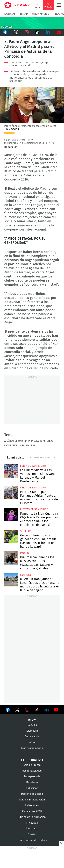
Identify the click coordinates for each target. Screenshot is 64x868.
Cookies (32, 834)
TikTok (37, 32)
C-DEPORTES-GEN (32, 23)
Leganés (26, 575)
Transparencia (32, 777)
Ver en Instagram (27, 710)
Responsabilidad (32, 771)
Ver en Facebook (8, 710)
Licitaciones (32, 805)
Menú (59, 5)
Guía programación (32, 748)
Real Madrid (28, 446)
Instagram (27, 32)
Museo (25, 553)
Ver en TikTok (37, 710)
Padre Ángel (11, 446)
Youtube (59, 32)
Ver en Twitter (17, 710)
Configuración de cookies (32, 840)
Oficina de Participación (32, 817)
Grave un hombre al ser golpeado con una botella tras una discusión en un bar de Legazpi (11, 536)
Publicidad (32, 788)
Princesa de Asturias (41, 441)
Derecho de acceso (32, 794)
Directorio (32, 782)
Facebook (5, 32)
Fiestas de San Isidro (34, 509)
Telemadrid (32, 731)
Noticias (10, 14)
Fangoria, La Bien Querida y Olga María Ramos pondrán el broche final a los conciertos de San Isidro (11, 514)
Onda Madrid (41, 14)
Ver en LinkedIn (47, 710)
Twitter (16, 32)
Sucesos (26, 531)
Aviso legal (32, 829)
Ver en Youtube (56, 710)
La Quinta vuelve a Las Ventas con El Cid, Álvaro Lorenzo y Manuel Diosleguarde (11, 471)
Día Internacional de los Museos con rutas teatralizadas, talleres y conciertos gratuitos (11, 558)
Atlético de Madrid (15, 441)
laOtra (32, 742)
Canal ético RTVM (32, 811)
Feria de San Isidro (33, 466)
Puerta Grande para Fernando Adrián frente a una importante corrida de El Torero (11, 493)
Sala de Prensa (32, 765)
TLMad (24, 14)
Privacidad (32, 823)
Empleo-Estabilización (32, 800)
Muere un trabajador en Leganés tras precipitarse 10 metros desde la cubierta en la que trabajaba (11, 580)
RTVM (32, 720)
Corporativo (32, 760)
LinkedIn (48, 32)
